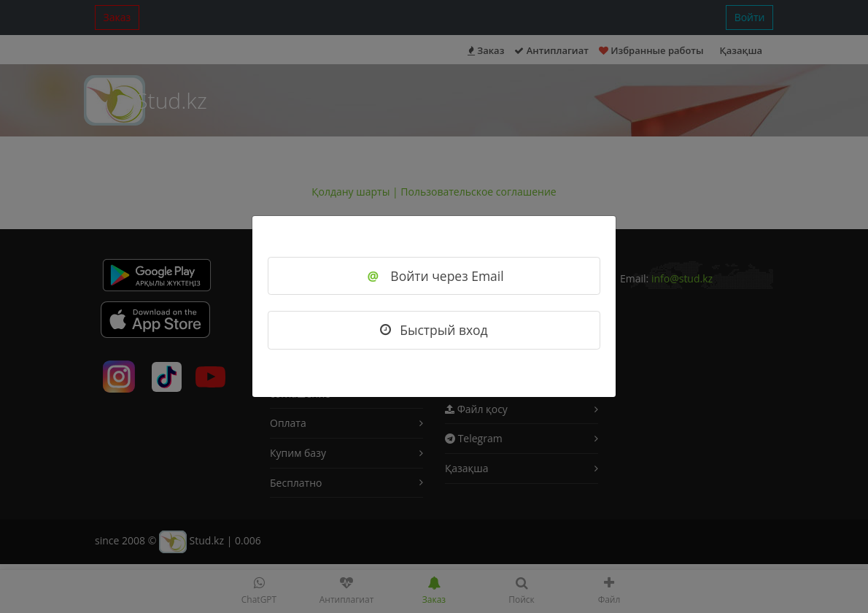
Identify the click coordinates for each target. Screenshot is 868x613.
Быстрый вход (434, 330)
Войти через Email (434, 276)
